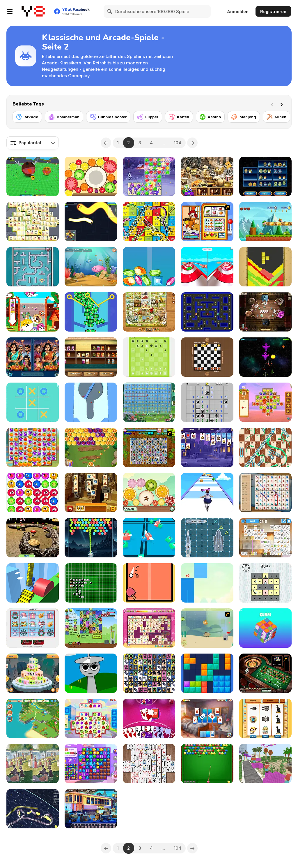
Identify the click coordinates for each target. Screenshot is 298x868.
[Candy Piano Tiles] (207, 583)
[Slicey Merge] (149, 493)
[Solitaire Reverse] (207, 447)
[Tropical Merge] (33, 718)
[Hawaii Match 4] (265, 402)
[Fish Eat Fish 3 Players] (91, 267)
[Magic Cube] (265, 628)
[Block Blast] (207, 673)
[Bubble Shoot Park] (91, 447)
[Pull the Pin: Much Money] (91, 312)
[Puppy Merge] (33, 312)
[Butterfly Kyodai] (149, 447)
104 (178, 143)
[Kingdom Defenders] (91, 628)
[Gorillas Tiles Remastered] (149, 673)
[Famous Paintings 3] (33, 764)
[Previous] (106, 143)
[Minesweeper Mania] (207, 402)
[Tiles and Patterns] (265, 583)
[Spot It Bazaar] (33, 357)
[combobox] (33, 143)
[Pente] (91, 583)
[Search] (110, 11)
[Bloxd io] (265, 764)
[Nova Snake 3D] (33, 538)
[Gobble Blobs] (207, 312)
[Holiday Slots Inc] (33, 628)
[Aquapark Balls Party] (207, 267)
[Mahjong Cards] (149, 764)
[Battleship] (207, 538)
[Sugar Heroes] (91, 718)
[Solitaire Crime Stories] (207, 718)
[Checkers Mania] (207, 357)
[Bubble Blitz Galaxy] (91, 538)
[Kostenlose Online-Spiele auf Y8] (33, 11)
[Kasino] (210, 117)
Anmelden (238, 12)
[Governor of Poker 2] (265, 312)
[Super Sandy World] (265, 222)
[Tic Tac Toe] (33, 402)
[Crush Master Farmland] (33, 447)
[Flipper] (148, 117)
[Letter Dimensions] (33, 673)
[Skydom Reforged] (91, 764)
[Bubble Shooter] (108, 117)
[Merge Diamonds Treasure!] (149, 267)
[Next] (283, 104)
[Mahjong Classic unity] (33, 222)
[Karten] (179, 117)
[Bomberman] (64, 117)
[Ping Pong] (149, 583)
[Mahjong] (244, 117)
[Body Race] (207, 493)
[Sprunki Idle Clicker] (91, 673)
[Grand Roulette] (265, 673)
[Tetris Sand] (265, 267)
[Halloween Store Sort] (265, 176)
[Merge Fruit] (91, 176)
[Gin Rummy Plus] (149, 718)
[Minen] (276, 117)
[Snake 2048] (149, 538)
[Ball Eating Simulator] (33, 176)
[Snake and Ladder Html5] (265, 447)
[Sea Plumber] (33, 267)
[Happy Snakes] (91, 222)
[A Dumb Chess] (149, 357)
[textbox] (33, 143)
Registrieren (273, 12)
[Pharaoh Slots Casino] (265, 718)
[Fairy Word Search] (149, 402)
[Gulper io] (33, 809)
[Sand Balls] (91, 402)
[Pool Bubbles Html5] (207, 764)
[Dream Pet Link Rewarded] (149, 628)
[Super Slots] (207, 222)
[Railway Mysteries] (91, 809)
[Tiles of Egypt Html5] (91, 493)
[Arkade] (27, 117)
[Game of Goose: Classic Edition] (149, 312)
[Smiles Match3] (33, 493)
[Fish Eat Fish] (207, 628)
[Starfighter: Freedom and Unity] (265, 357)
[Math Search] (265, 493)
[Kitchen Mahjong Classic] (265, 538)
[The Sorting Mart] (91, 357)
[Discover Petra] (207, 176)
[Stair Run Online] (33, 583)
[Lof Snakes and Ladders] (149, 222)
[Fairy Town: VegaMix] (149, 176)
